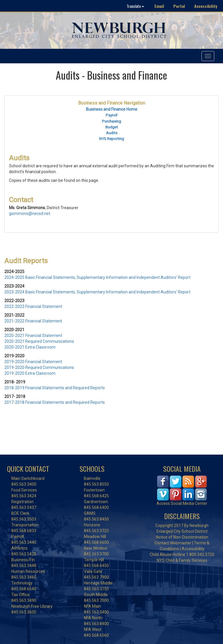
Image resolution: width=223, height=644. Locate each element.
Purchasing (111, 121)
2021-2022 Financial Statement (33, 321)
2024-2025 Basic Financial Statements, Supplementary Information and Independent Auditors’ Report (97, 277)
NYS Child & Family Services (182, 560)
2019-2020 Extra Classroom (30, 373)
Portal (179, 6)
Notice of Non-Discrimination (182, 537)
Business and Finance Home (112, 109)
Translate (135, 6)
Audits (112, 133)
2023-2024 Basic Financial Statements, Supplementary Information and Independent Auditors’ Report (97, 292)
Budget (112, 127)
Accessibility (206, 6)
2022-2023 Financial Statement (33, 306)
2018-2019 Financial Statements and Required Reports (55, 388)
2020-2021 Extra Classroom (30, 347)
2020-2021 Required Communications (39, 341)
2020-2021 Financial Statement (33, 336)
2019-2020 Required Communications (39, 367)
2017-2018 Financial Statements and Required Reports (55, 402)
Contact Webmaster (173, 543)
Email (159, 6)
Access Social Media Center (182, 503)
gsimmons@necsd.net (30, 214)
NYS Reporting (111, 139)
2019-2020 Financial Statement (33, 362)
